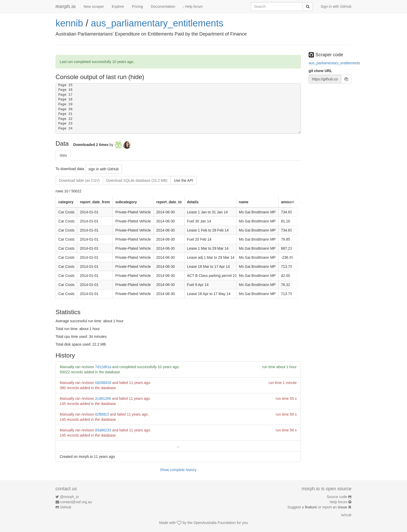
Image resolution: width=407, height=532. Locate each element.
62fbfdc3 (102, 414)
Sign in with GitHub (336, 6)
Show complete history (178, 470)
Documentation (163, 6)
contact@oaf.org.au (76, 502)
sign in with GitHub (104, 169)
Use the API (184, 180)
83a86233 (103, 430)
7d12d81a (103, 367)
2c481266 (103, 398)
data (63, 155)
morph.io (66, 6)
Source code (337, 497)
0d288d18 (103, 383)
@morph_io (69, 497)
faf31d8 (346, 515)
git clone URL (320, 71)
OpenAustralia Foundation (215, 523)
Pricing (137, 6)
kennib (69, 23)
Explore (118, 6)
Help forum (193, 6)
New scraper (94, 6)
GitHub (66, 507)
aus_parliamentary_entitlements (157, 23)
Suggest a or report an (318, 507)
